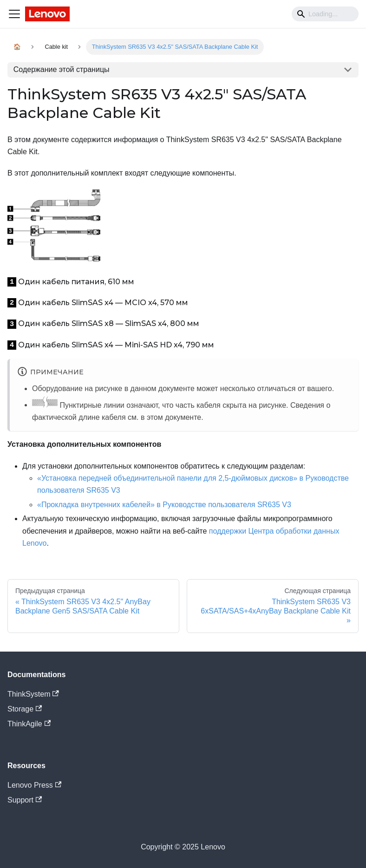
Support (25, 800)
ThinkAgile (29, 724)
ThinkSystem (33, 694)
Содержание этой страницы (62, 69)
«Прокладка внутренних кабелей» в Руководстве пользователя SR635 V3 (164, 505)
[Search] (325, 14)
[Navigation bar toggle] (14, 14)
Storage (25, 709)
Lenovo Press (34, 785)
